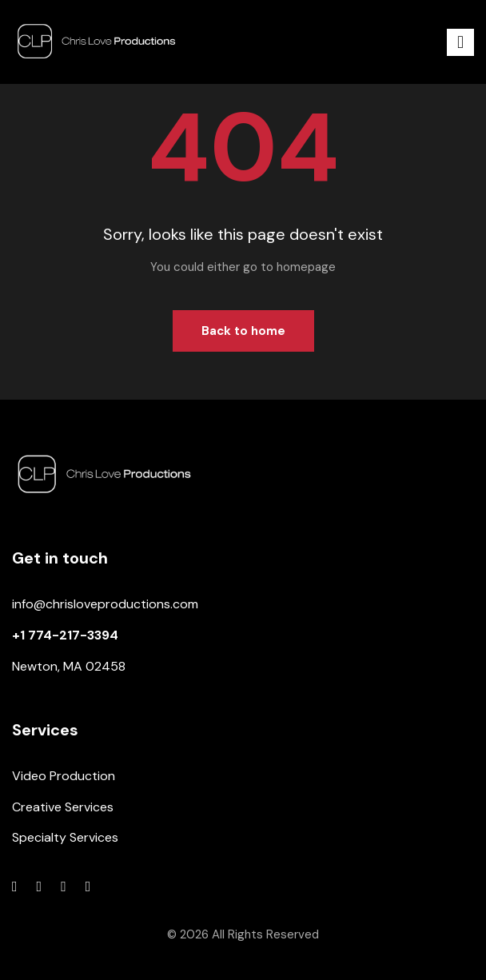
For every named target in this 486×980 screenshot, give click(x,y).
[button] (460, 42)
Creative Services (63, 807)
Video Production (64, 776)
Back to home (243, 331)
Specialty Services (65, 837)
